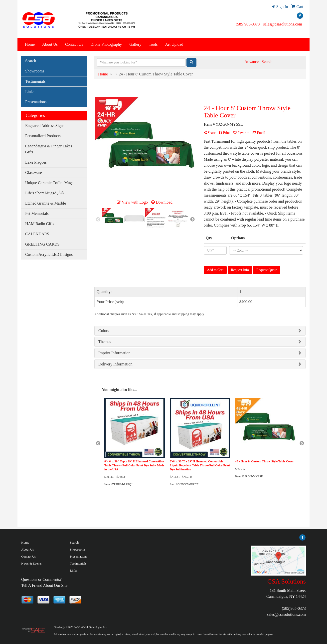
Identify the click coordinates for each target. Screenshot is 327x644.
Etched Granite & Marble (46, 203)
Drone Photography (106, 44)
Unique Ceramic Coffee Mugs (49, 183)
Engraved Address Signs (45, 126)
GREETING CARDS (42, 244)
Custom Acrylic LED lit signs (49, 254)
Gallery (135, 44)
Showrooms (35, 71)
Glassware (34, 172)
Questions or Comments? (41, 579)
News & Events (31, 563)
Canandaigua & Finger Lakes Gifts (49, 149)
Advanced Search (258, 62)
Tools (153, 44)
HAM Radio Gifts (40, 224)
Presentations (36, 102)
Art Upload (174, 44)
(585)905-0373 (248, 24)
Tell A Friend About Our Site (44, 585)
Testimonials (35, 81)
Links (30, 92)
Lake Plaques (36, 162)
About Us (50, 44)
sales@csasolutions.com (283, 24)
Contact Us (74, 44)
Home (30, 44)
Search (31, 61)
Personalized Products (43, 136)
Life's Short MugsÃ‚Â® (45, 193)
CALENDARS (37, 234)
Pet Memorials (37, 213)
